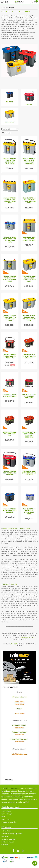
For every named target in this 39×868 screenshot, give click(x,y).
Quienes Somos (7, 831)
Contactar (5, 845)
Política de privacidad (8, 839)
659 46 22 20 (19, 741)
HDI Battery (14, 643)
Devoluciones (6, 819)
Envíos (4, 816)
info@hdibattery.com (28, 637)
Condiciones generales (9, 822)
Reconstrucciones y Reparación (12, 834)
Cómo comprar (6, 811)
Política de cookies (7, 842)
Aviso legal (5, 836)
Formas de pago (7, 814)
